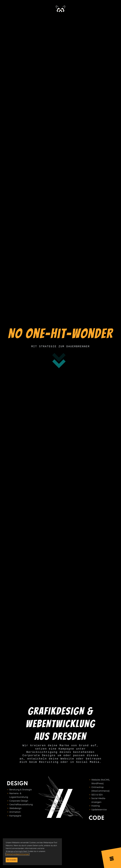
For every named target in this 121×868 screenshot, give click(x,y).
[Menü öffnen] (112, 858)
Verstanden (12, 860)
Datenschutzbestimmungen (17, 854)
